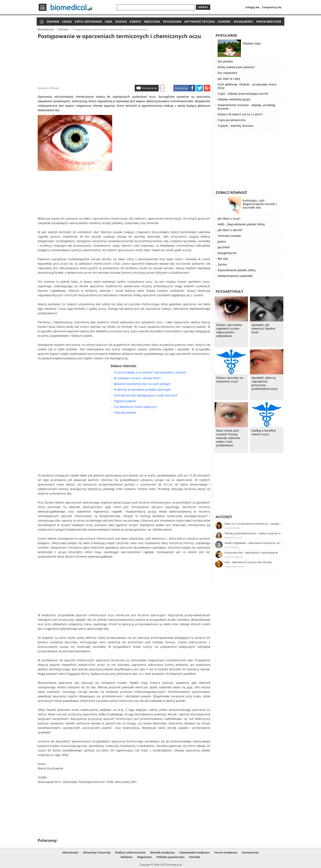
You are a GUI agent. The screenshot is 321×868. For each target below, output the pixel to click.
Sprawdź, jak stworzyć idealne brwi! (263, 329)
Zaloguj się (252, 7)
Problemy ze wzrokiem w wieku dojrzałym (142, 390)
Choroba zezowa (229, 236)
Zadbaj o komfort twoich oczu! (264, 432)
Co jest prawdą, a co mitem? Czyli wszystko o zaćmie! (150, 372)
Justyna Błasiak (232, 528)
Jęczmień (224, 247)
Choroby (224, 22)
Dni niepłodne (227, 73)
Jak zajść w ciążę (229, 79)
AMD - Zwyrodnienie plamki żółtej (241, 224)
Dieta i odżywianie (88, 22)
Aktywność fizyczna (199, 22)
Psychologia (172, 22)
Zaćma (222, 264)
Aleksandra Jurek (233, 537)
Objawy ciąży (252, 43)
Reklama (127, 857)
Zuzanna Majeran (234, 557)
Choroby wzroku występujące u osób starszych (146, 395)
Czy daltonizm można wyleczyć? (136, 407)
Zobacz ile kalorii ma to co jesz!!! (240, 114)
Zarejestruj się (272, 7)
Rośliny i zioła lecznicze (130, 852)
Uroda (67, 22)
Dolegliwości (243, 22)
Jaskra (222, 241)
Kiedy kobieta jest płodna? (236, 67)
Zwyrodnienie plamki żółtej (237, 270)
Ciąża (109, 22)
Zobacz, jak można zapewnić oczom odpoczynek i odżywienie (229, 330)
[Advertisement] (124, 61)
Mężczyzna (152, 22)
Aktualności (70, 852)
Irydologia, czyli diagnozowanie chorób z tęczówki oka (260, 204)
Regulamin (145, 857)
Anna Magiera (232, 547)
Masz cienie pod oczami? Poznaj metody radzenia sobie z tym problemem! (228, 438)
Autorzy (224, 517)
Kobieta (135, 22)
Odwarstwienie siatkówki (235, 276)
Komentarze (150, 88)
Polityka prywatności (171, 857)
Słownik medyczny (162, 852)
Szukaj (203, 7)
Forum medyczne (269, 22)
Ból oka (223, 259)
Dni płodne (225, 61)
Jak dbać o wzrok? (230, 230)
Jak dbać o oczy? (229, 218)
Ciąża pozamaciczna (232, 120)
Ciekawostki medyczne (194, 852)
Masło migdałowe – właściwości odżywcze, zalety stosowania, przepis (254, 543)
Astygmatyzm (227, 253)
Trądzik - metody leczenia (236, 126)
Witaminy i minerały (97, 852)
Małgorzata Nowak (234, 566)
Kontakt (195, 857)
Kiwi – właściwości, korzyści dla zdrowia (248, 562)
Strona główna (41, 22)
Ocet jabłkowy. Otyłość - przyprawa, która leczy (247, 86)
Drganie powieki (125, 401)
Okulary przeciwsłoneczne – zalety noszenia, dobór (254, 533)
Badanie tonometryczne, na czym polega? (142, 384)
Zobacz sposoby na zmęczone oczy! (230, 380)
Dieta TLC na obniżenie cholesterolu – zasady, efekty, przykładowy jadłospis (254, 524)
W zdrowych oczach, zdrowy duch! (137, 378)
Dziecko (121, 22)
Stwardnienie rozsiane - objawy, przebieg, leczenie (247, 107)
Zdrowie (53, 22)
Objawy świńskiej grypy (234, 99)
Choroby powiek (125, 412)
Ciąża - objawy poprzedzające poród (243, 94)
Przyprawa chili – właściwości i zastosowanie (251, 553)
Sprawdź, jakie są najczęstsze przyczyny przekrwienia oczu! (265, 383)
